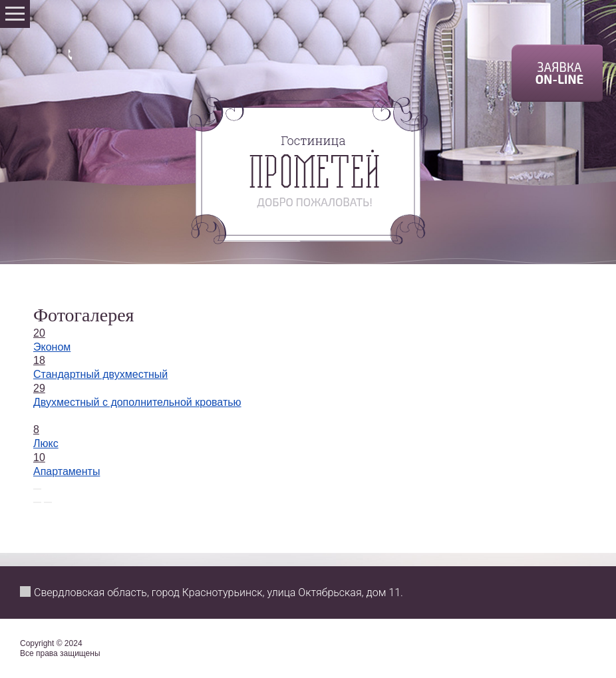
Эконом (52, 347)
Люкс (46, 443)
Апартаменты (67, 471)
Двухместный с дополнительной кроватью (137, 402)
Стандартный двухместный (100, 374)
